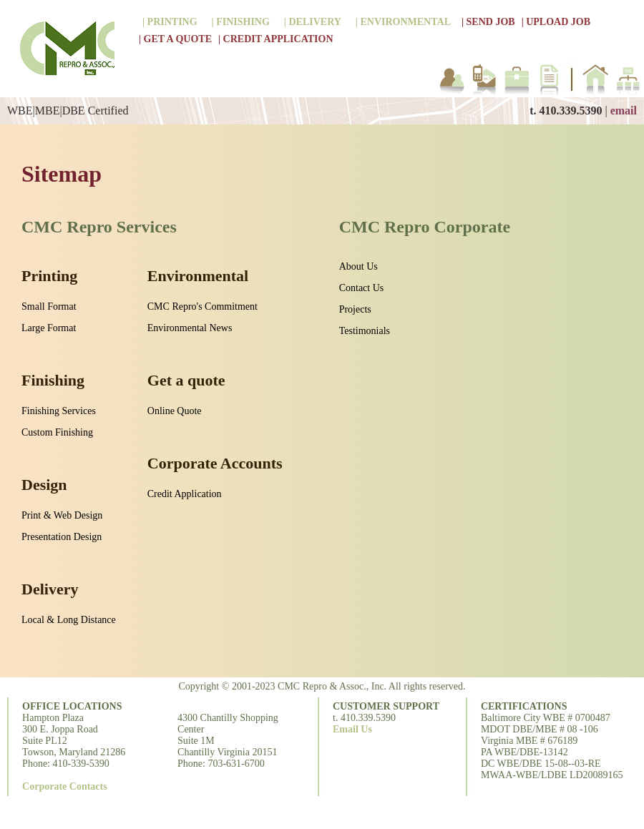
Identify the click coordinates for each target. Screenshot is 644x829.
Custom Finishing (57, 432)
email (624, 111)
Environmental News (190, 328)
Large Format (49, 328)
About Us (358, 266)
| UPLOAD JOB (556, 22)
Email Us (352, 729)
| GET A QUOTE (175, 39)
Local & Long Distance (69, 620)
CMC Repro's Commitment (203, 306)
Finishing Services (59, 411)
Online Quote (175, 411)
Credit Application (185, 494)
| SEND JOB (488, 22)
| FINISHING (241, 22)
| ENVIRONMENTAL (403, 22)
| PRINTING (170, 22)
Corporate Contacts (65, 786)
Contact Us (362, 288)
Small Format (49, 306)
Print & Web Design (62, 515)
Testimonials (365, 331)
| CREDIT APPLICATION (275, 39)
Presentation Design (62, 537)
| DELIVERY (313, 22)
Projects (355, 309)
